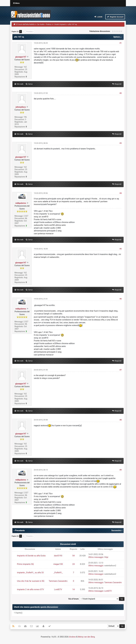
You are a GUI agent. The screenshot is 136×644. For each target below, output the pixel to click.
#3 (121, 143)
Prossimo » (30, 32)
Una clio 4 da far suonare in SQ (31, 581)
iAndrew (72, 637)
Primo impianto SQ (25, 564)
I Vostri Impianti (60, 24)
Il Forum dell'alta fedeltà (25, 24)
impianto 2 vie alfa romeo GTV (30, 589)
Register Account (115, 17)
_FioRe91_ (58, 573)
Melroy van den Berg (86, 637)
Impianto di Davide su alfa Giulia (31, 556)
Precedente (20, 530)
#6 (121, 299)
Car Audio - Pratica (44, 24)
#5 (121, 249)
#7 (121, 370)
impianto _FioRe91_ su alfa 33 (30, 573)
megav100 (58, 564)
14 (73, 589)
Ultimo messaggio (96, 557)
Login (98, 17)
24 (73, 564)
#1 (121, 43)
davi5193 (58, 556)
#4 (121, 193)
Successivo (116, 530)
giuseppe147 (21, 57)
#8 (121, 420)
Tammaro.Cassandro (58, 581)
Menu (16, 3)
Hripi (106, 557)
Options (118, 37)
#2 (121, 93)
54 (73, 556)
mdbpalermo (21, 203)
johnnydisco (21, 107)
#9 (121, 470)
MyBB (54, 637)
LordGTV (58, 589)
